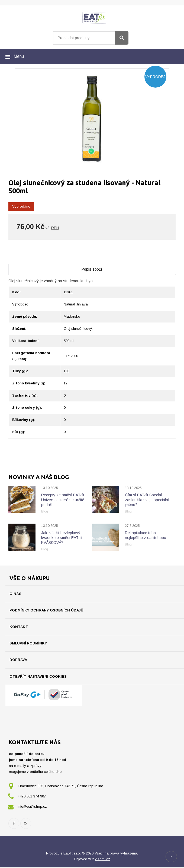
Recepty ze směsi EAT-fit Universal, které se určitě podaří (63, 500)
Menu (19, 56)
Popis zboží (92, 269)
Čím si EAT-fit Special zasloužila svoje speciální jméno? (147, 500)
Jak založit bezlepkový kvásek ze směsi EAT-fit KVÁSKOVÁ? (62, 538)
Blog (45, 511)
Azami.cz (103, 860)
